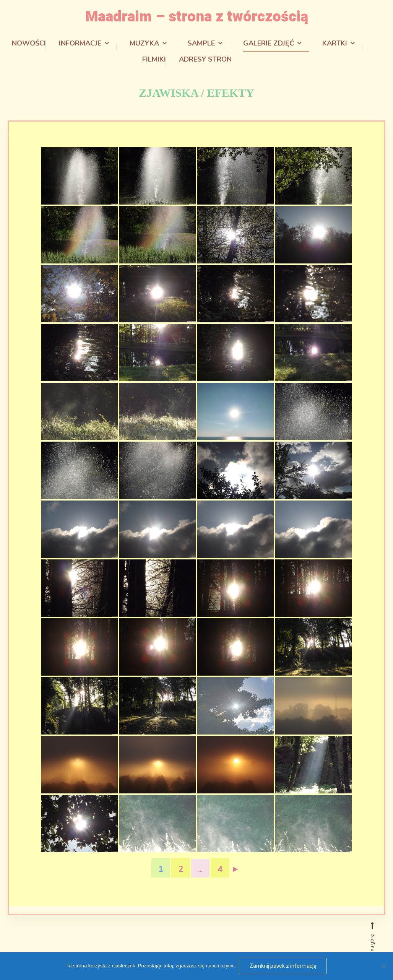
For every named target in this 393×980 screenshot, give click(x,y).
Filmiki (154, 59)
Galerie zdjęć (269, 43)
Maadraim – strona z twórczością (197, 16)
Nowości (29, 43)
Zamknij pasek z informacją (283, 966)
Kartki (335, 43)
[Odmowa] (383, 966)
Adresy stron (205, 59)
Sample (201, 43)
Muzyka (144, 43)
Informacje (80, 43)
